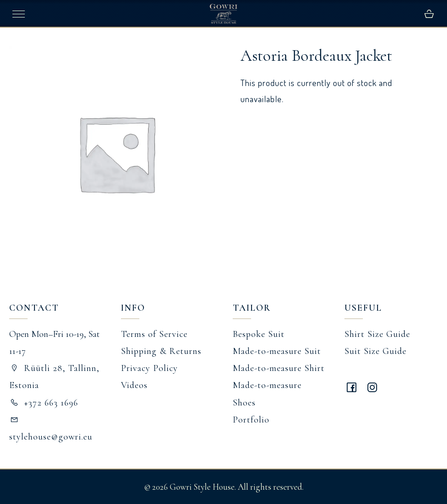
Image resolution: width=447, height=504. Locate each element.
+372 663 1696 (44, 403)
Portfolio (251, 420)
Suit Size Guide (375, 351)
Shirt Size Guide (377, 334)
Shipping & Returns (161, 351)
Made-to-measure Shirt (279, 368)
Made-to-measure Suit (277, 351)
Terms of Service (154, 334)
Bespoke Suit (259, 334)
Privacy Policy (149, 368)
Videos (134, 385)
